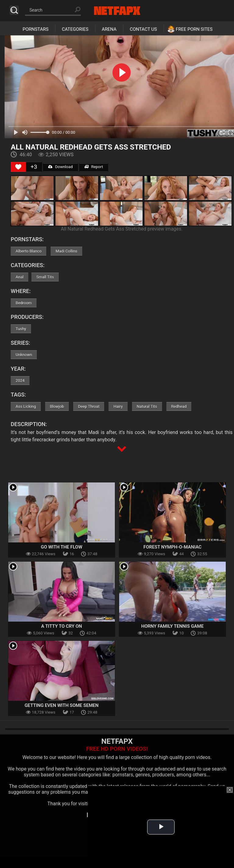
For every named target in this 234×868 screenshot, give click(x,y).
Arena (109, 29)
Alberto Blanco (28, 251)
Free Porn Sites (194, 29)
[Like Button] (18, 167)
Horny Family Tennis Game (173, 626)
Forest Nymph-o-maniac (173, 547)
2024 (20, 381)
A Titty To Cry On (62, 626)
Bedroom (24, 303)
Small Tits (45, 277)
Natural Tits (147, 406)
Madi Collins (66, 251)
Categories (75, 29)
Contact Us (143, 29)
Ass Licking (26, 406)
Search (14, 10)
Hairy (118, 406)
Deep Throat (89, 406)
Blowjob (57, 406)
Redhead (179, 406)
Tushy (21, 329)
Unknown (24, 355)
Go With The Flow (62, 547)
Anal (19, 277)
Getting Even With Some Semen (62, 705)
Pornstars (35, 29)
